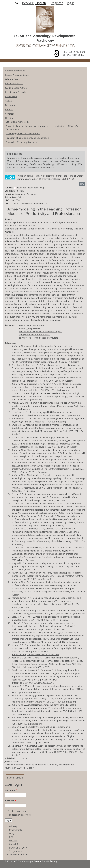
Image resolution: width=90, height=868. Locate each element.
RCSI (11, 837)
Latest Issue (11, 96)
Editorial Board (13, 79)
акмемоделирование (29, 328)
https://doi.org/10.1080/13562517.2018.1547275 (36, 654)
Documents (11, 105)
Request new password (19, 815)
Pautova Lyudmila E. (15, 222)
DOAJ (12, 834)
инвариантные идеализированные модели (40, 331)
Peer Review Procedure (17, 92)
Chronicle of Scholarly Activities (21, 142)
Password (10, 801)
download (21, 188)
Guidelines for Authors (16, 88)
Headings (10, 118)
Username (11, 790)
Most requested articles (16, 854)
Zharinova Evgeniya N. (16, 229)
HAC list (13, 841)
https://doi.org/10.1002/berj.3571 (33, 667)
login (71, 3)
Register (57, 3)
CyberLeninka (16, 830)
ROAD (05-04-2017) (18, 848)
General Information (15, 71)
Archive (9, 101)
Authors (9, 109)
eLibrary (13, 826)
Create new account (17, 811)
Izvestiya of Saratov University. (45, 45)
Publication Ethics (14, 84)
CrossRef (13, 844)
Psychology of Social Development (23, 134)
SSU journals (15, 851)
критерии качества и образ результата (38, 338)
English (41, 3)
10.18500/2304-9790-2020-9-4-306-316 (35, 167)
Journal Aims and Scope (17, 75)
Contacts (9, 114)
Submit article (16, 778)
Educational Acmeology (17, 122)
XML (82, 184)
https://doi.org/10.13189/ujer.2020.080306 (33, 683)
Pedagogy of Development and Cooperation (27, 138)
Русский (28, 3)
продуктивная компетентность (34, 335)
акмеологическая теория (31, 325)
